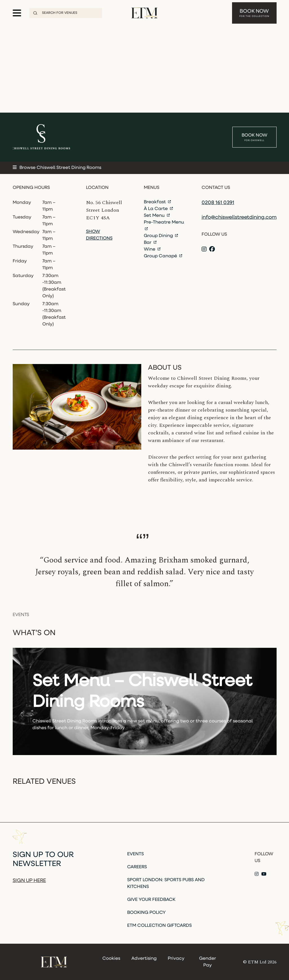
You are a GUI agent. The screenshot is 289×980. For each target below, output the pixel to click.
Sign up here (29, 881)
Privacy (176, 959)
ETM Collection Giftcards (159, 926)
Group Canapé (163, 256)
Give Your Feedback (151, 900)
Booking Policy (146, 913)
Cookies (111, 959)
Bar (150, 243)
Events (135, 854)
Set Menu (157, 216)
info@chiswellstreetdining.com (239, 217)
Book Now (254, 13)
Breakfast (157, 202)
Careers (137, 867)
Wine (152, 249)
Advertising (144, 959)
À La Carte (158, 209)
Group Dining (161, 236)
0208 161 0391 (218, 203)
